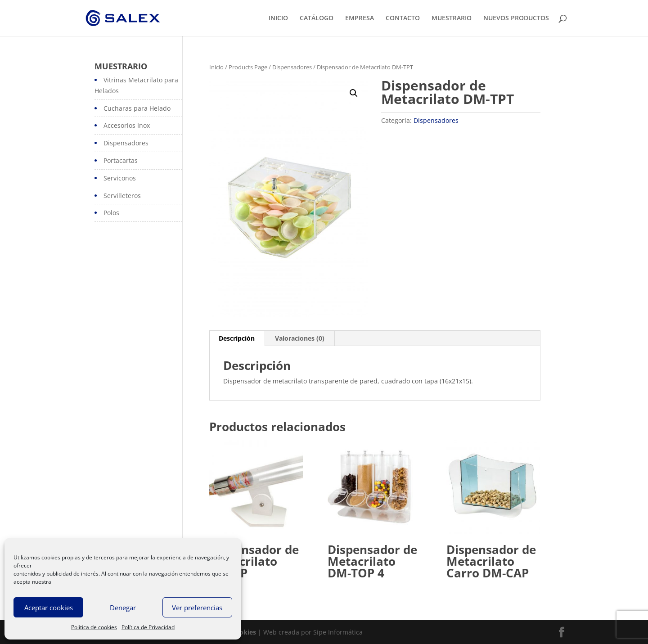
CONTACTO (403, 18)
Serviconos (120, 178)
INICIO (278, 18)
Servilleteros (122, 196)
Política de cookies (94, 627)
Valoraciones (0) (300, 338)
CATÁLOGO (317, 18)
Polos (111, 213)
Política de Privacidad (148, 627)
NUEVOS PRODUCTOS (516, 18)
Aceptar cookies (49, 608)
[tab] (237, 338)
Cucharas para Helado (137, 108)
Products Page (248, 67)
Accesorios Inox (127, 125)
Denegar (123, 608)
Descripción (237, 338)
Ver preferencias (197, 608)
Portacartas (121, 160)
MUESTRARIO (452, 18)
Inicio (216, 67)
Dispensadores (292, 67)
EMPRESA (360, 18)
